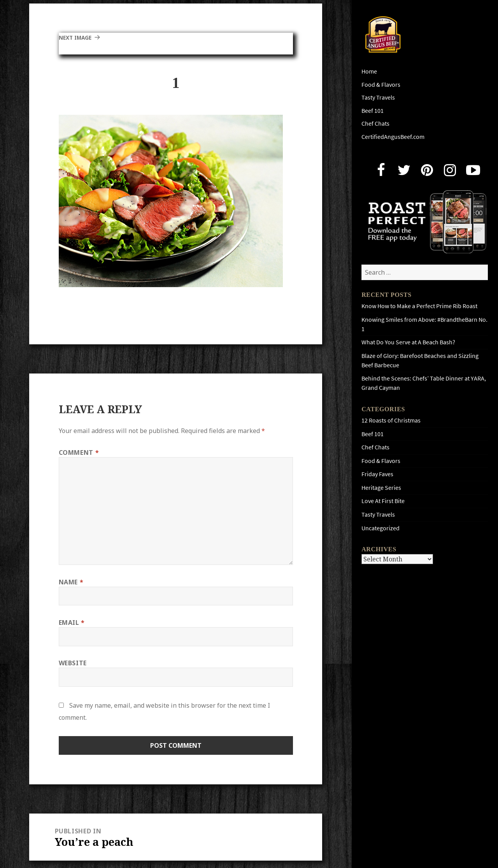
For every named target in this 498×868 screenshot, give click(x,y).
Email (72, 623)
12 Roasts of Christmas (391, 420)
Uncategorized (381, 528)
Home (369, 71)
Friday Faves (377, 474)
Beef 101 (373, 111)
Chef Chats (375, 124)
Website (73, 663)
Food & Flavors (381, 85)
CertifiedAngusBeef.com (393, 137)
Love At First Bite (383, 501)
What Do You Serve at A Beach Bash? (408, 342)
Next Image (78, 37)
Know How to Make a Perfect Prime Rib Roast (419, 306)
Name (71, 582)
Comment (79, 452)
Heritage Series (381, 488)
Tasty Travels (378, 97)
